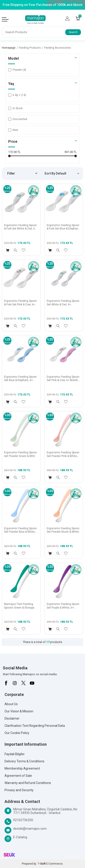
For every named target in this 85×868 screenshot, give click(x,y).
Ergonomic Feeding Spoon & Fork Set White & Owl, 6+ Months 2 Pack (20, 227)
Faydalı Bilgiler (15, 754)
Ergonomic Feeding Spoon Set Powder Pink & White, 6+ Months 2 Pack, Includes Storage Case (63, 454)
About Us (11, 704)
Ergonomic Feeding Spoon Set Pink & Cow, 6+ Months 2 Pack (63, 379)
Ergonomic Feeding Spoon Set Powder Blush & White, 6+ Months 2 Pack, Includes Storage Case (63, 530)
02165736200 (23, 820)
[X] (23, 683)
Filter (22, 174)
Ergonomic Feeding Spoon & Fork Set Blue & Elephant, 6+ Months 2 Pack (63, 227)
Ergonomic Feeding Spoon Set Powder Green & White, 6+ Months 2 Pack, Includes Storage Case (21, 454)
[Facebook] (6, 683)
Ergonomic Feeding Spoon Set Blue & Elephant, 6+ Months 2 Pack (20, 379)
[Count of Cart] (78, 18)
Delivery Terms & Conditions (24, 761)
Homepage (9, 48)
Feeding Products (30, 48)
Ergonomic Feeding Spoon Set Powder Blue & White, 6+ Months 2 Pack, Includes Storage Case (20, 530)
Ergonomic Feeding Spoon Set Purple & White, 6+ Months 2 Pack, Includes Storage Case (63, 606)
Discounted (18, 119)
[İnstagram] (15, 683)
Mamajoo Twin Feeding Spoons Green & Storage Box (19, 606)
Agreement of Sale (18, 776)
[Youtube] (32, 683)
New (13, 130)
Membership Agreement (22, 768)
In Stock (15, 108)
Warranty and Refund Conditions (28, 783)
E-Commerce (54, 864)
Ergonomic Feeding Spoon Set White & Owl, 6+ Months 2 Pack (63, 303)
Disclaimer (12, 718)
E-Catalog (20, 837)
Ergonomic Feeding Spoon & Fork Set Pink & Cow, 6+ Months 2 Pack (20, 303)
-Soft (42, 864)
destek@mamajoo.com (30, 829)
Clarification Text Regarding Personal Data (35, 726)
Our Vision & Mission (19, 711)
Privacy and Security (19, 790)
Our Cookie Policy (17, 733)
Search (73, 32)
